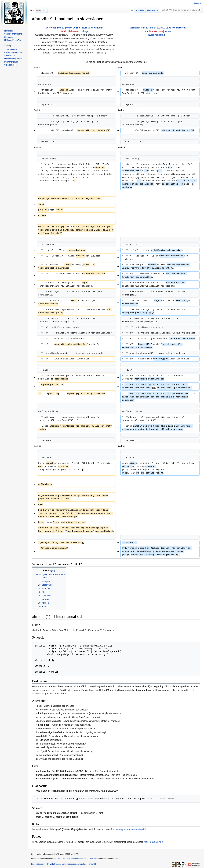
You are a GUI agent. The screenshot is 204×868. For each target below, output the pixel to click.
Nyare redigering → (158, 35)
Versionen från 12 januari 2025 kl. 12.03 (150, 28)
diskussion (74, 31)
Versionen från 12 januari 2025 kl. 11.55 (67, 28)
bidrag (84, 31)
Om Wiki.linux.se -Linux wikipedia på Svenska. (66, 864)
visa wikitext (95, 28)
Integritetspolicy (38, 864)
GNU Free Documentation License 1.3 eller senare (78, 859)
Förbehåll (92, 864)
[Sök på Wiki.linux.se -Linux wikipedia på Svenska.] (181, 10)
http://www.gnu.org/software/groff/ (128, 829)
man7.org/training (153, 842)
